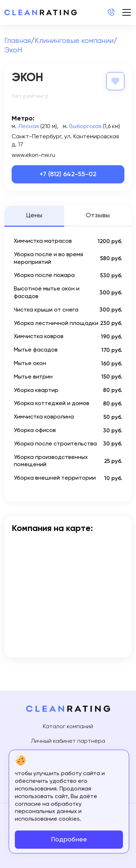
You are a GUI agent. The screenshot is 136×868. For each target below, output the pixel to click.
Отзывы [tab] (98, 215)
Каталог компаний (68, 727)
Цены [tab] (34, 215)
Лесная (28, 127)
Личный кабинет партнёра (68, 741)
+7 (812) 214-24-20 (111, 12)
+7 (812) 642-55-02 (68, 174)
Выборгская (85, 127)
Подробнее (69, 840)
